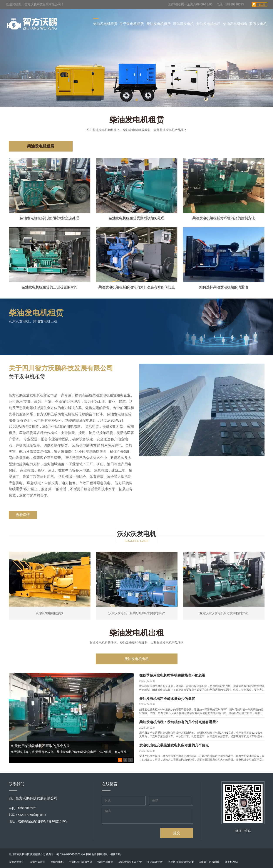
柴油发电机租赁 (105, 24)
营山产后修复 (105, 862)
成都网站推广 (17, 862)
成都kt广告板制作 (209, 862)
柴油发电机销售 (235, 24)
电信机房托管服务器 (80, 862)
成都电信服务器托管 (130, 862)
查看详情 (23, 515)
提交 (177, 833)
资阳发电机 (57, 862)
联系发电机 (258, 24)
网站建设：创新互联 (109, 854)
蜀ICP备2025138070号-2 (71, 854)
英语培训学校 (155, 862)
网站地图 (91, 854)
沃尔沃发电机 (183, 24)
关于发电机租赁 (132, 24)
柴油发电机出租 (208, 24)
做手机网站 (231, 862)
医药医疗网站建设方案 (181, 862)
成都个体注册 (37, 862)
